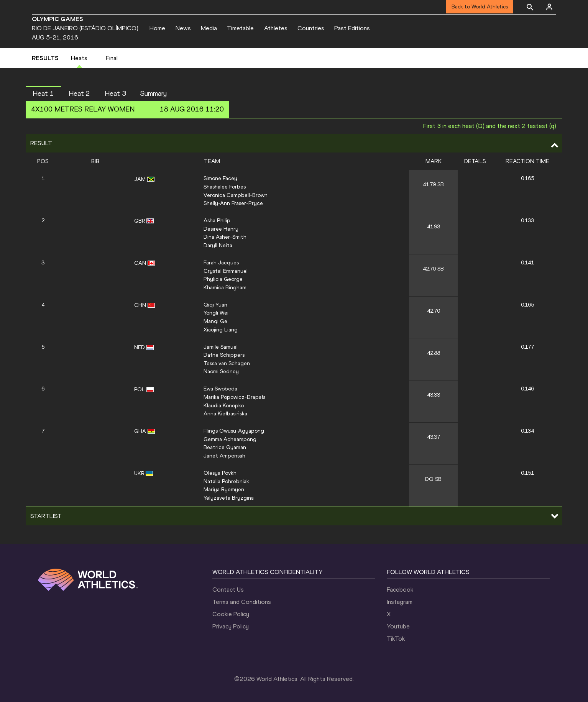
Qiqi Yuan (215, 305)
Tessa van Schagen (227, 363)
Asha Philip (217, 220)
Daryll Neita (218, 245)
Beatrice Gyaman (225, 447)
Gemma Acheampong (230, 439)
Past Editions (352, 28)
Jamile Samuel (221, 347)
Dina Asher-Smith (225, 237)
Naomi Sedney (221, 371)
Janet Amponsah (224, 456)
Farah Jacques (221, 262)
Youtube (398, 626)
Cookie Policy (231, 614)
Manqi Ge (215, 321)
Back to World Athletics (480, 7)
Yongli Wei (216, 313)
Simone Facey (220, 178)
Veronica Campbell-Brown (236, 195)
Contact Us (228, 590)
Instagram (400, 602)
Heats (79, 58)
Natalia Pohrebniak (226, 481)
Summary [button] (154, 93)
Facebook (400, 590)
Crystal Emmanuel (226, 271)
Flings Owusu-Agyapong (234, 431)
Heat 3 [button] (115, 93)
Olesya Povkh (220, 473)
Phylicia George (223, 279)
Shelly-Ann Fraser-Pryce (233, 203)
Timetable (240, 28)
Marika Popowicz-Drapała (235, 397)
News (183, 28)
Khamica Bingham (225, 287)
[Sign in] (549, 7)
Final (112, 58)
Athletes (276, 28)
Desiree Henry (221, 229)
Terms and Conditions (242, 602)
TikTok (396, 639)
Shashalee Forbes (225, 187)
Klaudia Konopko (224, 405)
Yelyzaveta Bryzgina (229, 498)
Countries (311, 28)
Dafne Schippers (224, 355)
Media (209, 28)
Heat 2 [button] (79, 93)
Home (157, 28)
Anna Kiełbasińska (225, 413)
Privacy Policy (231, 626)
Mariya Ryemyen (224, 489)
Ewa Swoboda (220, 389)
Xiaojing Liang (221, 330)
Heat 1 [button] (43, 93)
